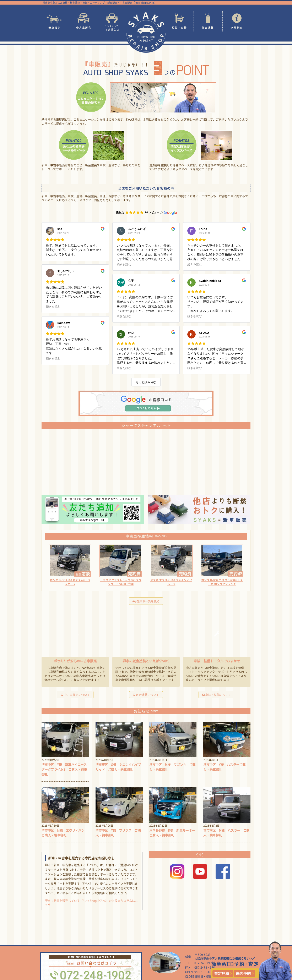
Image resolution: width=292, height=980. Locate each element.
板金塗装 (208, 22)
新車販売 (54, 22)
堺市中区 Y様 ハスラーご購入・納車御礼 (225, 756)
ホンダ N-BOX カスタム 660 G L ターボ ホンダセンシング (222, 570)
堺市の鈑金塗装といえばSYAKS (146, 649)
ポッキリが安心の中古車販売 (75, 649)
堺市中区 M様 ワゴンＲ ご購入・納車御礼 (172, 756)
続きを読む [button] (53, 264)
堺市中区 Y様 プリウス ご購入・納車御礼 (118, 822)
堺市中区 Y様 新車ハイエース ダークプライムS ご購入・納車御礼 (64, 758)
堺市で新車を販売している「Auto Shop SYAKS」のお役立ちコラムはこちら (91, 892)
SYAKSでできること (112, 22)
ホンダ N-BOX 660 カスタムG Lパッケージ (70, 570)
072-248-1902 (204, 952)
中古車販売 (83, 22)
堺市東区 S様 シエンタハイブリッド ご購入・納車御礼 (118, 758)
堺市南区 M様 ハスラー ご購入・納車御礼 (226, 822)
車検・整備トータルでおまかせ (217, 649)
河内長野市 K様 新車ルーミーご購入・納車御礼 (172, 822)
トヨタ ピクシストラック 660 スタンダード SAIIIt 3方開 (121, 570)
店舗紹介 (237, 22)
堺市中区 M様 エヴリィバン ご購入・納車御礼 (64, 822)
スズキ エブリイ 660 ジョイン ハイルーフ (171, 570)
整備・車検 (179, 22)
